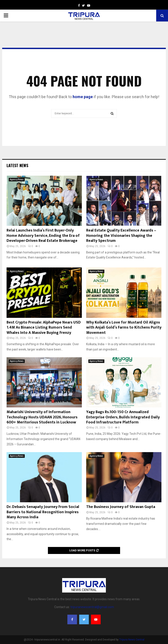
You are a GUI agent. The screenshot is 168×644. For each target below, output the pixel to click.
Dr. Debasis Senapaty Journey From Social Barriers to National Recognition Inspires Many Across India (43, 512)
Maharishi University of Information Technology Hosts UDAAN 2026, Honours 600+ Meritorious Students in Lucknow (42, 417)
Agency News (17, 180)
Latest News (17, 165)
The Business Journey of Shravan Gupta (121, 507)
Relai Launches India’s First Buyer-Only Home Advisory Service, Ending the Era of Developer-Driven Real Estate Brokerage (43, 236)
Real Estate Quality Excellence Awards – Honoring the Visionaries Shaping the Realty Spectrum (121, 236)
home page (83, 97)
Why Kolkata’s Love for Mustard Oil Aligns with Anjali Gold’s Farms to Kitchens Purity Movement (124, 328)
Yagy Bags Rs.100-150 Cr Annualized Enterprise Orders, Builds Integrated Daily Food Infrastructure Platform (123, 417)
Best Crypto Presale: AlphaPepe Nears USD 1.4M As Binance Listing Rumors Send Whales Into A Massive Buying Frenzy (44, 328)
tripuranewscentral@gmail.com (92, 607)
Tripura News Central (132, 640)
